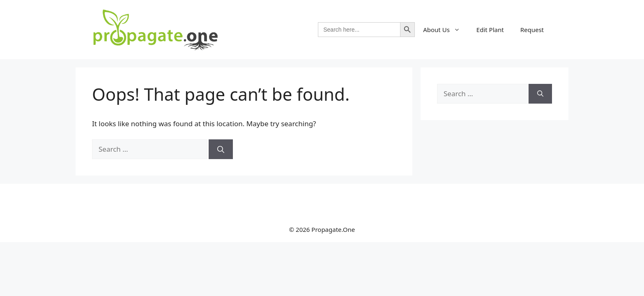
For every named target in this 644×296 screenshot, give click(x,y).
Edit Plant (490, 30)
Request (532, 30)
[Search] (221, 149)
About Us (446, 30)
